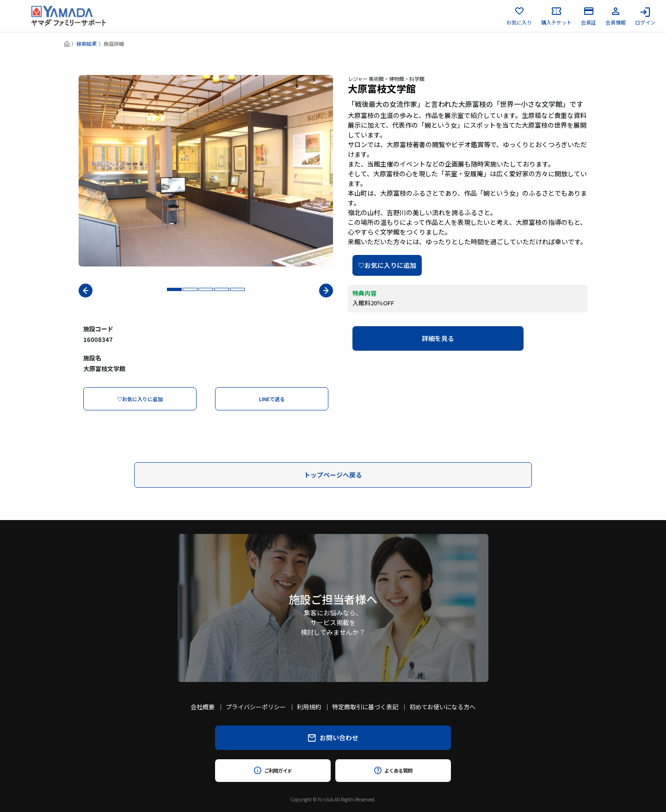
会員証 (589, 16)
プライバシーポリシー (256, 707)
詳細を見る (438, 338)
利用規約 (309, 707)
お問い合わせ (333, 738)
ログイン (645, 16)
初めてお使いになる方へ (442, 707)
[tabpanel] (206, 171)
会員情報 (616, 16)
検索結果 (86, 43)
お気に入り (519, 16)
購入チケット (556, 16)
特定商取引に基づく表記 (365, 707)
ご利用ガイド (273, 770)
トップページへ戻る (333, 475)
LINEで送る (272, 399)
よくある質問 (393, 770)
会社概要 (203, 707)
